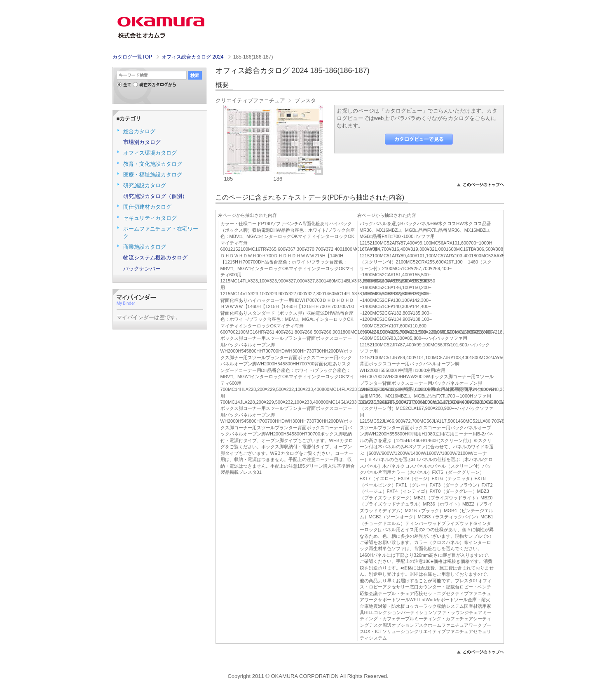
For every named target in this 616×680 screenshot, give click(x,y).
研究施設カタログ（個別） (155, 196)
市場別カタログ (142, 142)
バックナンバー (142, 269)
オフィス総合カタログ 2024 (193, 57)
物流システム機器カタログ (155, 258)
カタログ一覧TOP (132, 57)
